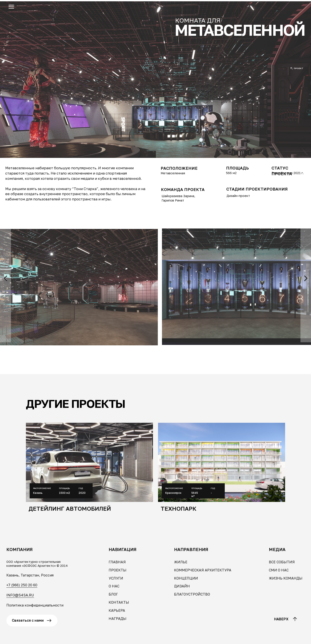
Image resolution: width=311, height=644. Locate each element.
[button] (11, 7)
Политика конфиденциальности (35, 605)
